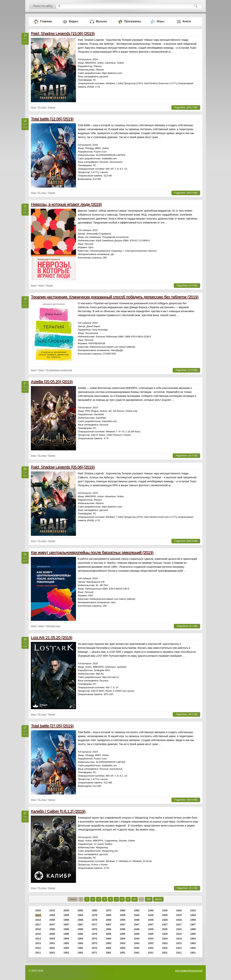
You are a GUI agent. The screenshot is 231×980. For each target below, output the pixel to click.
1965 (108, 934)
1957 (122, 924)
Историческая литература (59, 370)
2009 (52, 915)
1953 (122, 943)
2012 (38, 948)
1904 (193, 939)
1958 (122, 920)
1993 (66, 943)
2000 (66, 910)
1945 (137, 934)
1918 (179, 920)
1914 (179, 939)
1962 (108, 948)
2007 (52, 924)
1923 (165, 943)
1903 (193, 943)
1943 (137, 943)
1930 (165, 910)
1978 (94, 920)
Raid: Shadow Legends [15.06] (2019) (63, 33)
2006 (52, 929)
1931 (151, 953)
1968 (108, 920)
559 (149, 899)
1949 (137, 915)
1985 (80, 934)
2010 (52, 910)
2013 (38, 943)
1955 (122, 934)
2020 (38, 910)
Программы (133, 21)
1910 (193, 910)
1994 (66, 939)
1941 (137, 953)
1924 (165, 939)
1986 (80, 929)
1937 (151, 924)
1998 (66, 920)
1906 (193, 929)
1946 (137, 929)
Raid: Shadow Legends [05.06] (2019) (63, 467)
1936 (151, 929)
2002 (52, 948)
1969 (108, 915)
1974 (94, 939)
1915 (179, 934)
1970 (108, 910)
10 (135, 899)
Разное (52, 107)
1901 (193, 953)
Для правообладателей (189, 971)
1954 (122, 939)
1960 (122, 910)
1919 (179, 915)
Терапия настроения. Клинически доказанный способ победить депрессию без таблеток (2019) (115, 297)
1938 (151, 920)
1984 (80, 939)
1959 (122, 915)
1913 (179, 943)
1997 (66, 924)
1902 (193, 948)
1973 (94, 943)
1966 (108, 929)
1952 (122, 948)
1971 (94, 953)
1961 (108, 953)
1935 (151, 934)
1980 (94, 910)
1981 (80, 953)
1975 (94, 934)
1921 (165, 953)
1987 (80, 924)
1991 (66, 953)
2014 (38, 939)
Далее (158, 899)
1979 (94, 915)
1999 (66, 915)
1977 (94, 924)
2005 (52, 934)
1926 (165, 929)
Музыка (101, 21)
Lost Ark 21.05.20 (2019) (52, 638)
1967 (108, 924)
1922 (165, 948)
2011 (38, 953)
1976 (94, 929)
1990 (80, 910)
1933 (151, 943)
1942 (137, 948)
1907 (193, 924)
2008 (52, 920)
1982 (80, 948)
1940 (151, 910)
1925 (165, 934)
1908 (193, 920)
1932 (151, 948)
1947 (137, 924)
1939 (151, 915)
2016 (38, 929)
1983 (80, 943)
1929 (165, 915)
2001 (52, 953)
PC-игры (42, 107)
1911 (179, 953)
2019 (38, 915)
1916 (179, 929)
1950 (137, 910)
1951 (122, 953)
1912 (179, 948)
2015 (38, 934)
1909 (193, 915)
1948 (137, 920)
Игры (161, 21)
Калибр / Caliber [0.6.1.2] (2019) (58, 811)
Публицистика (53, 626)
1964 (108, 939)
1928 (165, 920)
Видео (73, 21)
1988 (80, 920)
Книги (187, 21)
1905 (193, 934)
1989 (80, 915)
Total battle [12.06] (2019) (52, 119)
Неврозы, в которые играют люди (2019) (66, 204)
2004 (52, 939)
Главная (46, 21)
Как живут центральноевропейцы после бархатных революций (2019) (92, 552)
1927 (165, 924)
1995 (66, 934)
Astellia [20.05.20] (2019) (52, 382)
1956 (122, 929)
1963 (108, 943)
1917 (179, 924)
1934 (151, 939)
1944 (137, 939)
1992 (66, 948)
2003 (52, 943)
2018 (38, 920)
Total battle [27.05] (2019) (52, 726)
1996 (66, 929)
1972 (94, 948)
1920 (179, 910)
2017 (38, 924)
